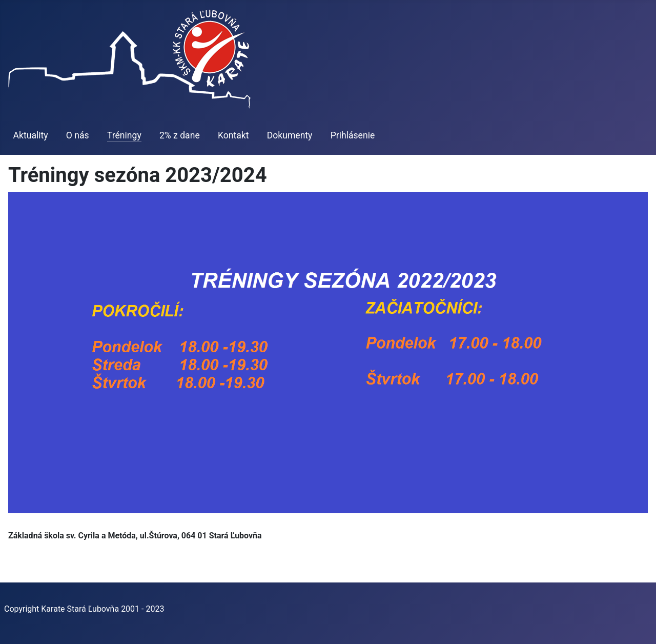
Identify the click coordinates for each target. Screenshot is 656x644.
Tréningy (124, 135)
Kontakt (233, 135)
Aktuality (31, 135)
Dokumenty (290, 135)
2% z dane (180, 135)
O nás (78, 135)
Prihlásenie (353, 135)
